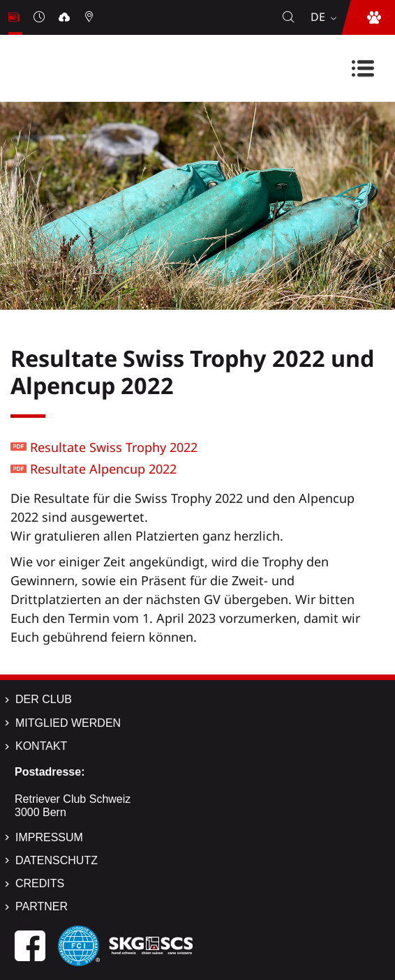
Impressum (49, 837)
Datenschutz (57, 860)
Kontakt (41, 746)
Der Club (44, 699)
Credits (40, 883)
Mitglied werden (68, 723)
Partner (42, 906)
